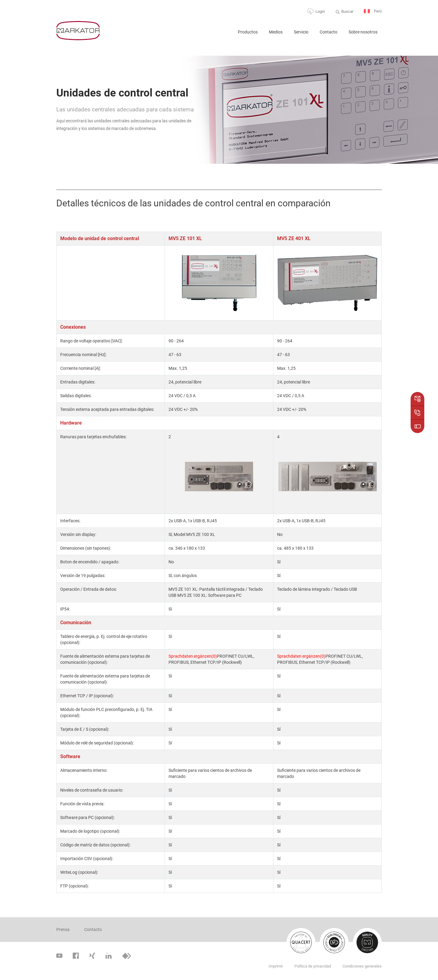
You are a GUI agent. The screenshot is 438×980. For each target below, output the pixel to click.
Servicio (301, 32)
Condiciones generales (362, 966)
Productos (248, 32)
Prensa (63, 929)
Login (320, 11)
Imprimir (276, 966)
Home (226, 35)
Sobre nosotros (363, 32)
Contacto (328, 32)
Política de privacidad (313, 966)
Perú (373, 11)
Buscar (347, 11)
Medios (276, 32)
